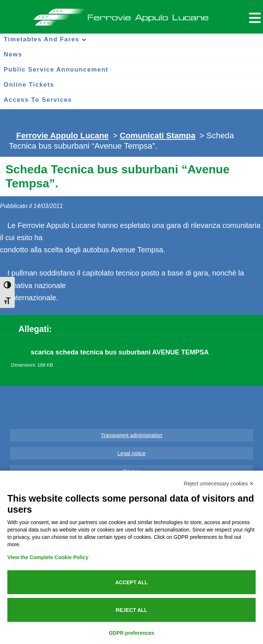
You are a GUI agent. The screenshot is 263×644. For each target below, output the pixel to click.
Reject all (131, 610)
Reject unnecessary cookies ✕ (219, 484)
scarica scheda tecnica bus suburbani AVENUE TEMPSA (120, 352)
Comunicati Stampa (157, 136)
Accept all (131, 582)
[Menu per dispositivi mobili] (254, 17)
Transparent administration (132, 435)
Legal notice (131, 453)
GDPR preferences (131, 633)
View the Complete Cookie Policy (48, 557)
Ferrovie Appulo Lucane (131, 15)
